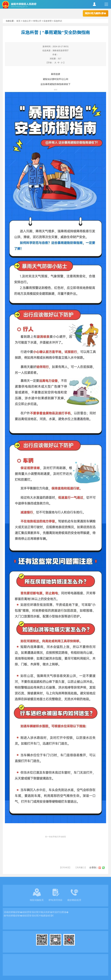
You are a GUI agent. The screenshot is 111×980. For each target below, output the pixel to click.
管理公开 (37, 21)
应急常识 (58, 21)
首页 (18, 21)
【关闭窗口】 (81, 867)
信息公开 (27, 21)
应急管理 (48, 21)
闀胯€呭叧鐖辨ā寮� (96, 13)
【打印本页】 (65, 867)
